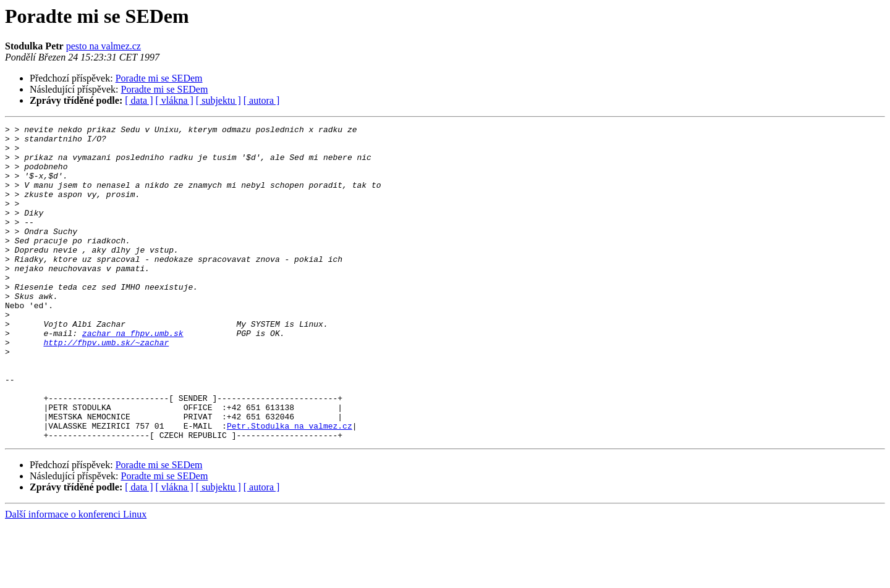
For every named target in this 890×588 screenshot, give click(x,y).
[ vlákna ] (175, 100)
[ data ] (139, 100)
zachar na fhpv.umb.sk (133, 376)
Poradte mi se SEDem (159, 78)
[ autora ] (262, 100)
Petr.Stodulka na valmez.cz (290, 487)
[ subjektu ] (218, 100)
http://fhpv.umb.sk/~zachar (106, 387)
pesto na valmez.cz (104, 46)
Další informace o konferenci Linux (76, 577)
